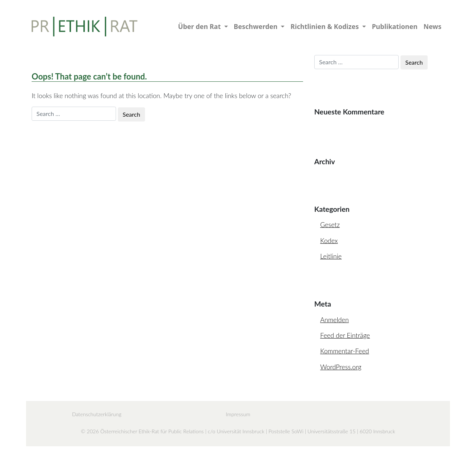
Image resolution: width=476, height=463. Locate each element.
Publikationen (395, 26)
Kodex (329, 241)
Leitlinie (331, 256)
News (432, 26)
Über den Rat (200, 26)
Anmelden (335, 320)
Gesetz (330, 225)
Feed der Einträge (345, 335)
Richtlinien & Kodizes (325, 26)
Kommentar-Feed (345, 351)
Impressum (238, 414)
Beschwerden (257, 26)
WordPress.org (341, 367)
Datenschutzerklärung (97, 414)
